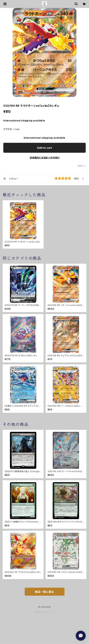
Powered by (45, 612)
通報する (82, 166)
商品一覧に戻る (45, 592)
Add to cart (44, 148)
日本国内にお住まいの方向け (45, 158)
